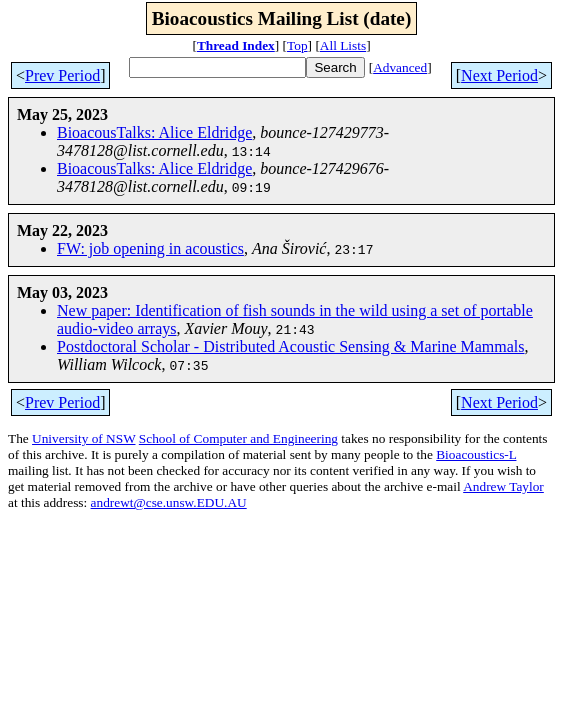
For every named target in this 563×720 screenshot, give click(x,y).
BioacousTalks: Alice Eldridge (154, 132)
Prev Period (62, 75)
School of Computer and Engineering (238, 438)
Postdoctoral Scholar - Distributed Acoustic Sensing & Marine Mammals (291, 346)
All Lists (343, 45)
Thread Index (236, 45)
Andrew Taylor (503, 486)
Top (297, 45)
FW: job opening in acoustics (150, 248)
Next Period (499, 75)
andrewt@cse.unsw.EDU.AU (169, 502)
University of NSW (83, 438)
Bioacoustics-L (476, 454)
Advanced (400, 67)
